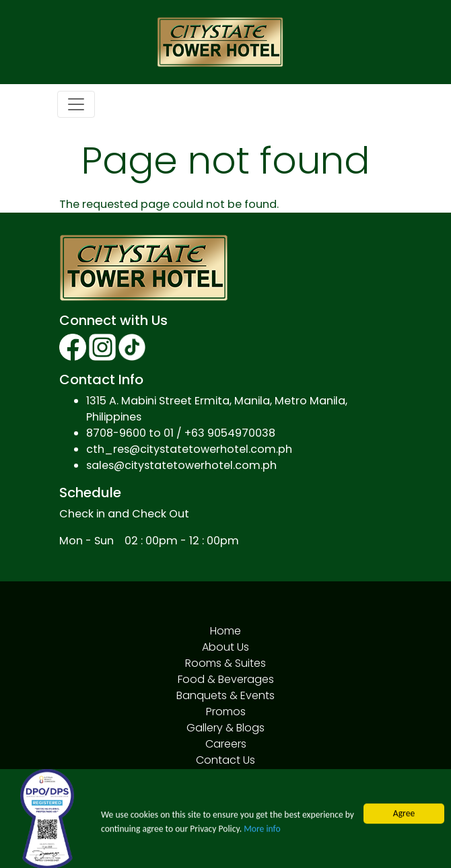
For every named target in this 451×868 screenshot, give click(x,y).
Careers (226, 744)
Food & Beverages (226, 679)
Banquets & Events (225, 695)
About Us (225, 647)
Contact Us (225, 760)
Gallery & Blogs (225, 728)
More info (262, 836)
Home (225, 631)
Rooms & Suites (225, 663)
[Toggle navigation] (76, 104)
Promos (226, 712)
